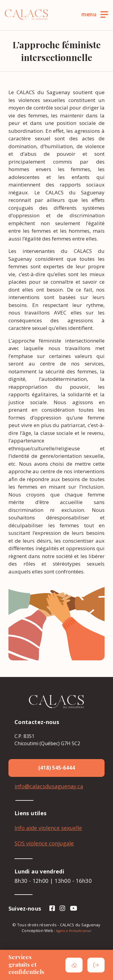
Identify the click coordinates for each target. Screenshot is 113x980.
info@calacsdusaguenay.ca (49, 786)
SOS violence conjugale (44, 843)
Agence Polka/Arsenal (74, 931)
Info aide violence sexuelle (48, 828)
